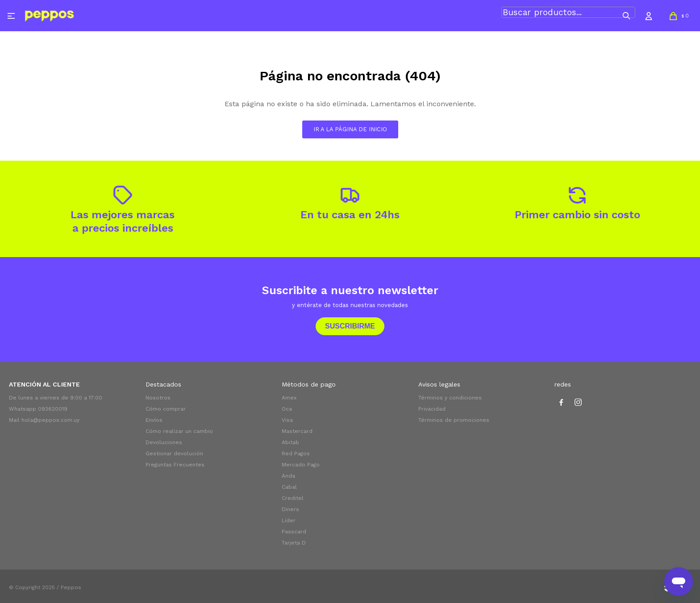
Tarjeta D (294, 543)
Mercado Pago (301, 465)
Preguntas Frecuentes (175, 465)
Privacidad (432, 409)
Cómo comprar (166, 409)
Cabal (289, 487)
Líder (289, 520)
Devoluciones (164, 442)
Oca (287, 409)
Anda (288, 476)
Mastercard (297, 431)
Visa (287, 420)
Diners (290, 509)
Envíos (154, 420)
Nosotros (158, 398)
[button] (626, 16)
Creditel (293, 498)
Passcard (294, 532)
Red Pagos (296, 453)
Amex (289, 398)
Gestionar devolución (174, 453)
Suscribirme (350, 326)
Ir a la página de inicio (350, 129)
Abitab (290, 442)
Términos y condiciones (450, 398)
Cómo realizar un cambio (179, 431)
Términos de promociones (454, 420)
